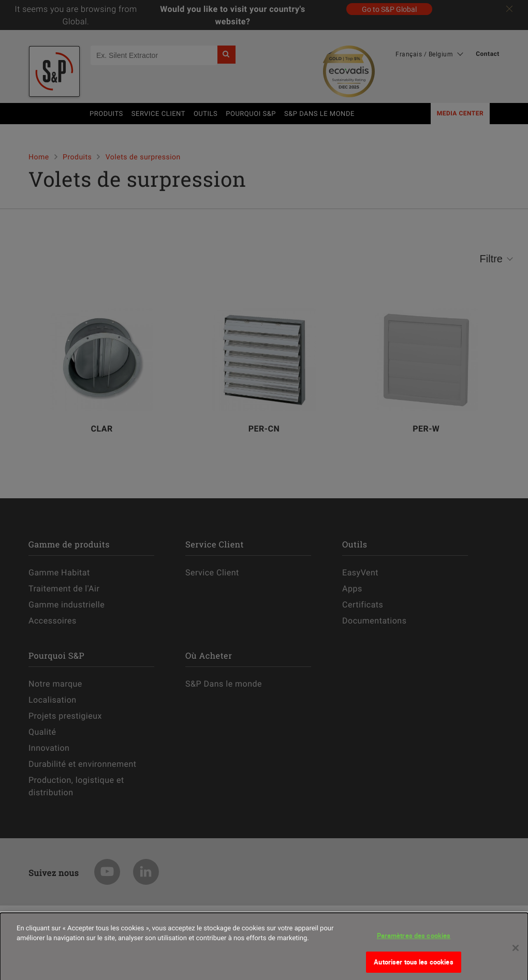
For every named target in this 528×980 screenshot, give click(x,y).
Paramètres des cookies (414, 940)
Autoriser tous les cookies (413, 966)
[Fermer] (516, 952)
